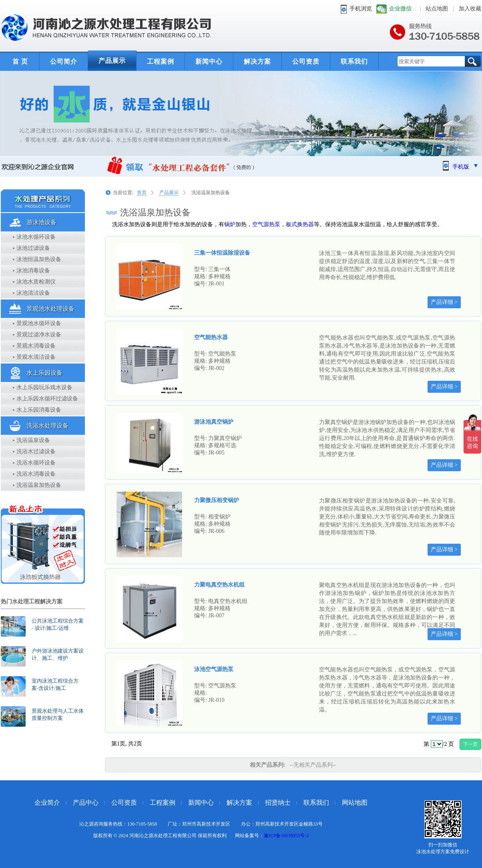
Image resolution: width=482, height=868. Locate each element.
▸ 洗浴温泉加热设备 (37, 485)
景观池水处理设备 (50, 309)
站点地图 (437, 9)
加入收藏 (470, 9)
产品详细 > (444, 302)
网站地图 (355, 803)
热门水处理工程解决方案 (32, 602)
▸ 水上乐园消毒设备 (37, 410)
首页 (142, 193)
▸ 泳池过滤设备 (31, 248)
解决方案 (257, 61)
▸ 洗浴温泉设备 (31, 440)
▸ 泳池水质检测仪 (34, 282)
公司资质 (306, 61)
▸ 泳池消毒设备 (31, 270)
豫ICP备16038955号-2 (286, 836)
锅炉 (230, 224)
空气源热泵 (266, 224)
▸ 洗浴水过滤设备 (34, 451)
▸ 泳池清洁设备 (31, 293)
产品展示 (112, 61)
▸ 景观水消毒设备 (34, 346)
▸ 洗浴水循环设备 (34, 463)
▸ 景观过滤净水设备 (37, 335)
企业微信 (400, 9)
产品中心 (86, 803)
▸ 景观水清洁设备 (34, 357)
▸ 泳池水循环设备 (34, 237)
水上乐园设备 (44, 373)
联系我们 (354, 61)
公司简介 (64, 61)
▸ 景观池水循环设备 (37, 323)
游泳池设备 (41, 222)
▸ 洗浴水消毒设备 (34, 474)
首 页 (20, 61)
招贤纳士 (278, 803)
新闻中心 (209, 61)
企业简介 (47, 803)
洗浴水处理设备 (47, 426)
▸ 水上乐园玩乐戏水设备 (43, 387)
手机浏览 (361, 9)
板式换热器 (300, 224)
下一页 (470, 744)
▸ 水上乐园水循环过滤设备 (45, 399)
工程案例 (161, 61)
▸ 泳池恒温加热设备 (37, 259)
